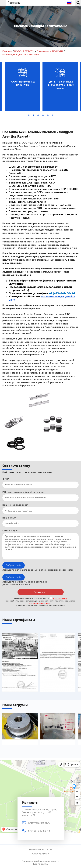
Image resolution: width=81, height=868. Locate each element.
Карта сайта (40, 864)
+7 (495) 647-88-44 (39, 831)
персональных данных (40, 603)
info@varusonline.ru (39, 823)
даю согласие (60, 599)
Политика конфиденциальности (40, 861)
